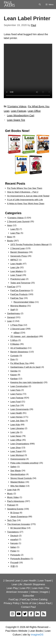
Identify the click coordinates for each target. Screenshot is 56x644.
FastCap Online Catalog (34, 599)
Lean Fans (15, 390)
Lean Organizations (20, 444)
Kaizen (14, 375)
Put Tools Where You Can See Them (25, 188)
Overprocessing (18, 459)
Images (44, 592)
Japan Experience (19, 517)
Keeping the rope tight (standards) (27, 382)
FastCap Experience (20, 290)
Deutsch (14, 536)
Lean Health (16, 264)
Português (15, 555)
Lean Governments (20, 409)
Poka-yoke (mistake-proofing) (25, 463)
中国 (13, 566)
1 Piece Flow (17, 325)
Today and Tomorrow (20, 283)
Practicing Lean (18, 279)
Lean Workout (17, 455)
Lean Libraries (17, 428)
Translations (13, 532)
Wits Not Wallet (18, 486)
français (14, 543)
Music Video (13, 497)
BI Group (15, 513)
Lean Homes (17, 417)
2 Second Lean (18, 248)
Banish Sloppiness (19, 252)
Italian (13, 547)
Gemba (14, 371)
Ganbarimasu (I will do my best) (26, 367)
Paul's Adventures (16, 501)
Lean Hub (12, 490)
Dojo (13, 359)
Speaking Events (15, 509)
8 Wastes (15, 344)
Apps (10, 225)
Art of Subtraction (19, 348)
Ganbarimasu (14, 313)
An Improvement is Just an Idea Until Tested (28, 196)
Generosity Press (19, 256)
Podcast (11, 505)
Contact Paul (28, 607)
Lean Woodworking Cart (21, 115)
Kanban (14, 379)
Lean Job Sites (18, 421)
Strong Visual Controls (21, 478)
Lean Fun (15, 405)
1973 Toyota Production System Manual (29, 244)
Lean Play (15, 233)
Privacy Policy (12, 603)
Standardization (18, 474)
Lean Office (34, 111)
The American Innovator (19, 524)
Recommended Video (24, 302)
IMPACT (14, 260)
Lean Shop (16, 448)
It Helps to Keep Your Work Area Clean (26, 204)
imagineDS (37, 635)
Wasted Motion (18, 482)
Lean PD (15, 229)
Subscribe (28, 596)
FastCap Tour (17, 298)
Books (10, 241)
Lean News (16, 436)
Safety (13, 467)
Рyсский (14, 563)
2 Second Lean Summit (18, 222)
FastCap (11, 287)
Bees (10, 237)
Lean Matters (17, 271)
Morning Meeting (18, 306)
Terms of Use (29, 603)
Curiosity (15, 356)
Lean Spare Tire (16, 120)
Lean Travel (16, 275)
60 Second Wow (18, 528)
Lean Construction (19, 386)
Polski (13, 551)
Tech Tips (12, 520)
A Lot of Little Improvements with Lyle (25, 200)
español (14, 540)
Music (10, 494)
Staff (13, 310)
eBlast (17, 333)
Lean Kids (15, 425)
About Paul (45, 603)
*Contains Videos (17, 106)
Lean (7, 111)
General (11, 317)
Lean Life (15, 267)
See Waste (16, 471)
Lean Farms (16, 394)
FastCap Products (19, 294)
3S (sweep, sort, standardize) (24, 336)
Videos (34, 592)
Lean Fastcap (19, 111)
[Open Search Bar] (40, 5)
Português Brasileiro (20, 559)
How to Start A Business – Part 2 (23, 192)
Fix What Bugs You (39, 106)
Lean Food (16, 402)
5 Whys (14, 340)
